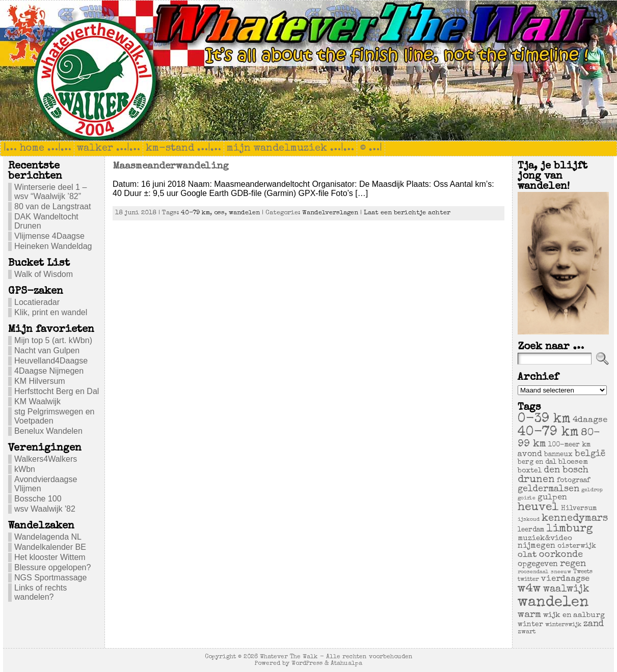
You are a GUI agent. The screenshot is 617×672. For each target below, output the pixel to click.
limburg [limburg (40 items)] (570, 529)
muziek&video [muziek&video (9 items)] (545, 538)
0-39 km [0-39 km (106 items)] (544, 419)
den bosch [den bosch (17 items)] (566, 470)
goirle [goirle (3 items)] (527, 498)
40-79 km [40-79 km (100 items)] (548, 433)
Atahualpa (346, 664)
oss (219, 213)
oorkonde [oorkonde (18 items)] (561, 555)
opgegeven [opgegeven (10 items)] (538, 565)
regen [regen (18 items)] (573, 564)
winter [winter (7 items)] (530, 625)
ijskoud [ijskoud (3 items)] (529, 520)
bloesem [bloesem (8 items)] (573, 462)
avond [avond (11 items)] (530, 455)
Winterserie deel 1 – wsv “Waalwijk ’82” (50, 192)
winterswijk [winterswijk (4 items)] (563, 625)
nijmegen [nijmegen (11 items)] (536, 546)
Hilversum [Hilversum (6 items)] (579, 509)
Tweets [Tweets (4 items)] (583, 572)
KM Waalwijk (37, 401)
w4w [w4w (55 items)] (529, 589)
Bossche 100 (38, 499)
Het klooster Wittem (50, 557)
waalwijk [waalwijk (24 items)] (566, 590)
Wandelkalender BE (50, 547)
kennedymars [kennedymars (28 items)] (575, 519)
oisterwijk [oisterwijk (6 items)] (577, 547)
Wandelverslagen (330, 213)
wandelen (244, 213)
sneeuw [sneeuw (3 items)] (561, 572)
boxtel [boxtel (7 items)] (530, 471)
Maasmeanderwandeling (171, 166)
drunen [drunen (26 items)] (536, 480)
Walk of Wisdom (44, 274)
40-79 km (195, 213)
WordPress (307, 664)
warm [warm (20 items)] (529, 615)
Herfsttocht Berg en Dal (57, 391)
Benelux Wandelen (48, 431)
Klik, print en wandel (51, 312)
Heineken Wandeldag (53, 246)
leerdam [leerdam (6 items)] (531, 530)
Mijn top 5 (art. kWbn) (53, 340)
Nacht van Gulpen (47, 351)
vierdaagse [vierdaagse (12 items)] (565, 579)
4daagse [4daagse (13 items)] (590, 420)
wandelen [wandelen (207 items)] (553, 603)
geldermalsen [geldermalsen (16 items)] (548, 489)
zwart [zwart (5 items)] (527, 632)
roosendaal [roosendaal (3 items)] (533, 572)
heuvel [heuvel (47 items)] (538, 508)
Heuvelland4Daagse (51, 361)
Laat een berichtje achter (407, 213)
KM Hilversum (40, 381)
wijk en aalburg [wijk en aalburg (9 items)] (574, 615)
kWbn (25, 469)
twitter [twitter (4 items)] (528, 580)
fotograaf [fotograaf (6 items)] (573, 481)
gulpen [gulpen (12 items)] (552, 498)
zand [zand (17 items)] (594, 624)
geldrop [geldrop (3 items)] (592, 490)
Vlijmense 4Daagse (49, 236)
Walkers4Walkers (46, 459)
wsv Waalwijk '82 (45, 509)
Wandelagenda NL (48, 537)
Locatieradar (37, 302)
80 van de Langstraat (52, 206)
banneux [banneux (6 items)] (558, 455)
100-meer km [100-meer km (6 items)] (569, 445)
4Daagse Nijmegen (49, 371)
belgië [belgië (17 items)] (590, 454)
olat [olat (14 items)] (527, 555)
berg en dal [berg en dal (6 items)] (537, 463)
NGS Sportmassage (50, 578)
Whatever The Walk (289, 657)
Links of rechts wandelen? (41, 592)
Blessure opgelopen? (52, 567)
